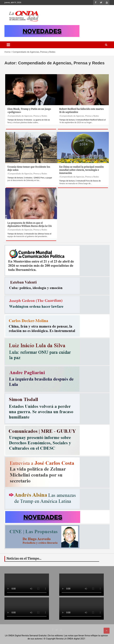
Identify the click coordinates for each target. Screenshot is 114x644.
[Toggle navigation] (8, 45)
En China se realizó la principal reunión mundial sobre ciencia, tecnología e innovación (81, 170)
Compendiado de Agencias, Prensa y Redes (28, 116)
